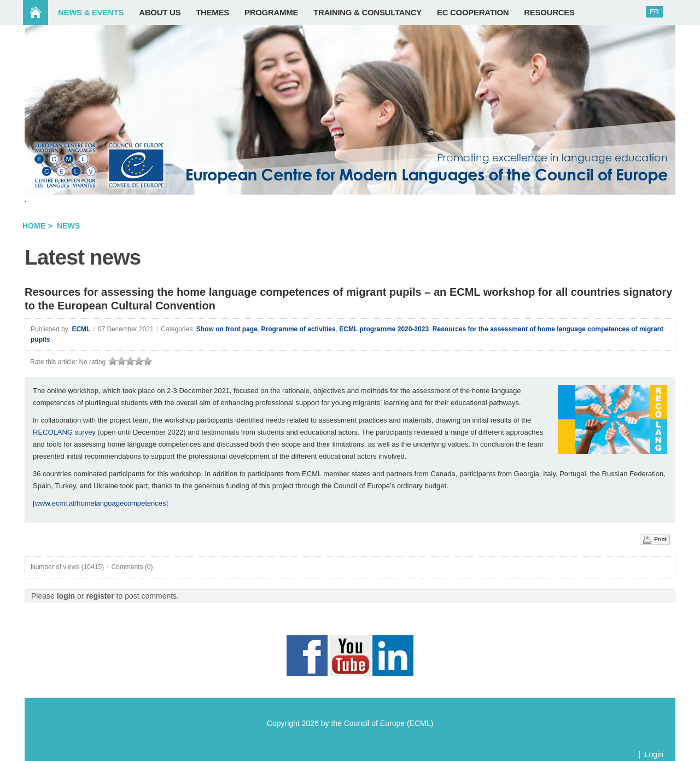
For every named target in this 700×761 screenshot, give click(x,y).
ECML (81, 329)
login (66, 596)
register (100, 596)
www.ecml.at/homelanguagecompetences (101, 503)
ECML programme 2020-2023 (384, 329)
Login (654, 754)
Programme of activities (299, 329)
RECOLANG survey (64, 432)
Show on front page (227, 329)
